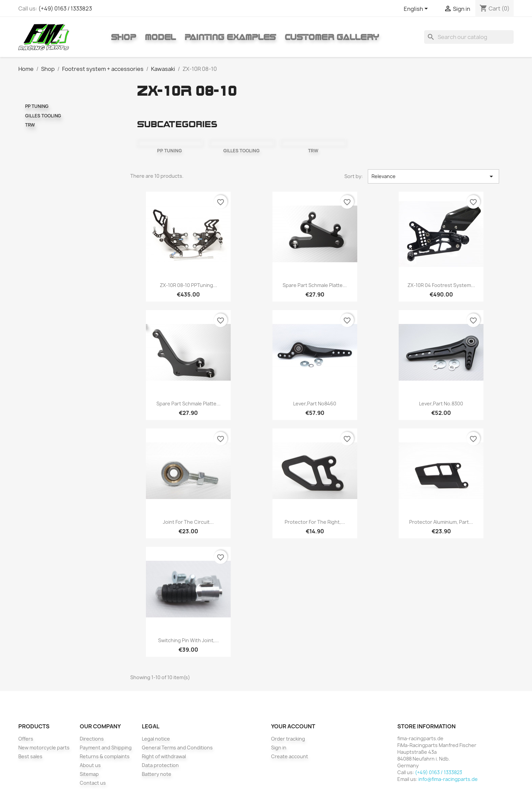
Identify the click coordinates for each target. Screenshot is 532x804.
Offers (26, 739)
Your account (293, 726)
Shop (123, 37)
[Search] (469, 37)
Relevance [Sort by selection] (434, 176)
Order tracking (288, 739)
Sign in (279, 748)
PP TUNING (37, 106)
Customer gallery (332, 37)
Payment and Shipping (106, 748)
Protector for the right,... (315, 522)
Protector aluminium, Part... (441, 522)
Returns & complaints (105, 756)
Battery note (157, 774)
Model (160, 37)
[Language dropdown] (417, 9)
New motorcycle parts (44, 748)
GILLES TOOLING (43, 116)
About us (90, 765)
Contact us (93, 783)
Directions (92, 739)
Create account (290, 756)
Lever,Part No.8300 (441, 404)
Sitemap (89, 774)
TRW (30, 125)
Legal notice (156, 739)
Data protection (160, 765)
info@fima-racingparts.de (448, 779)
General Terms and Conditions (177, 748)
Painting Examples (230, 37)
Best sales (30, 756)
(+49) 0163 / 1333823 (65, 8)
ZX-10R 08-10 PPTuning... (188, 285)
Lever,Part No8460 (315, 404)
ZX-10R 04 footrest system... (441, 285)
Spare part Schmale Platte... (315, 285)
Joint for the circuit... (188, 522)
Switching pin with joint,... (188, 640)
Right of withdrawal (164, 756)
